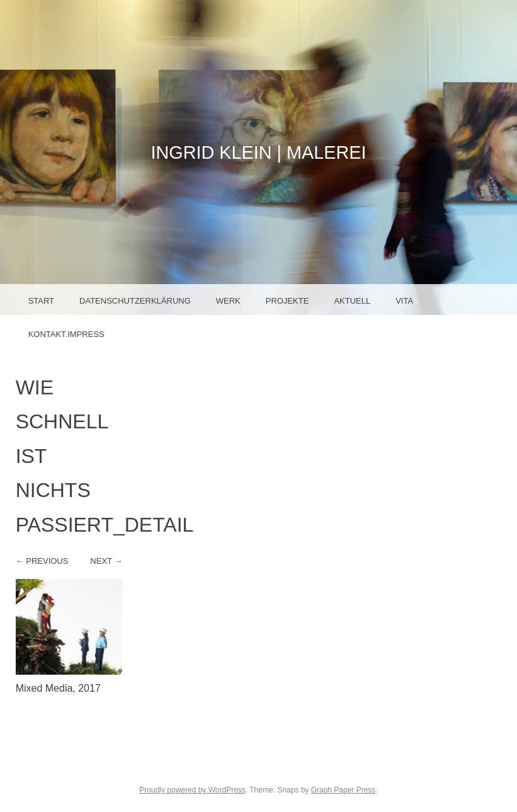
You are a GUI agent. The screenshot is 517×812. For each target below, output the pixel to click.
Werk (228, 301)
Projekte (287, 301)
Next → (106, 561)
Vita (404, 301)
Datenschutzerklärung (135, 301)
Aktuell (352, 301)
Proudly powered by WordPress (192, 790)
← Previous (42, 561)
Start (41, 301)
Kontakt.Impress (66, 334)
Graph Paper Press (344, 790)
